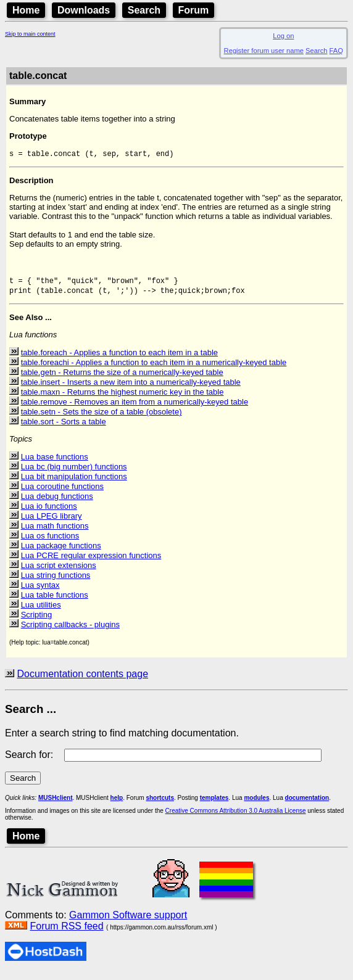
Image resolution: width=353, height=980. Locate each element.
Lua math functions (55, 533)
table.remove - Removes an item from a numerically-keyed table (135, 409)
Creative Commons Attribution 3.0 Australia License (236, 817)
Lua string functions (56, 582)
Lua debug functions (57, 503)
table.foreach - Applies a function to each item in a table (119, 359)
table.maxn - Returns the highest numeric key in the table (123, 399)
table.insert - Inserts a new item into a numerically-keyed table (131, 389)
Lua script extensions (59, 572)
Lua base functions (55, 463)
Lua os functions (50, 542)
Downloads (84, 10)
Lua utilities (41, 611)
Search (144, 10)
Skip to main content (30, 34)
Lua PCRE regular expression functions (91, 562)
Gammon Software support (128, 922)
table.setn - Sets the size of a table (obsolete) (102, 418)
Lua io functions (49, 513)
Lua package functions (61, 552)
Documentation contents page (82, 681)
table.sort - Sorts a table (64, 428)
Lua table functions (55, 602)
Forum (194, 10)
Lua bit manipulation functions (74, 483)
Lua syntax (40, 592)
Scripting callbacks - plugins (70, 631)
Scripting (37, 621)
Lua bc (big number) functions (74, 473)
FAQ (336, 51)
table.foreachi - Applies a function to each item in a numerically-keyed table (154, 369)
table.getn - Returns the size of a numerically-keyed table (122, 379)
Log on (283, 36)
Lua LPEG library (52, 523)
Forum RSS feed (66, 933)
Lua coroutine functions (62, 493)
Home (26, 10)
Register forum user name (264, 51)
